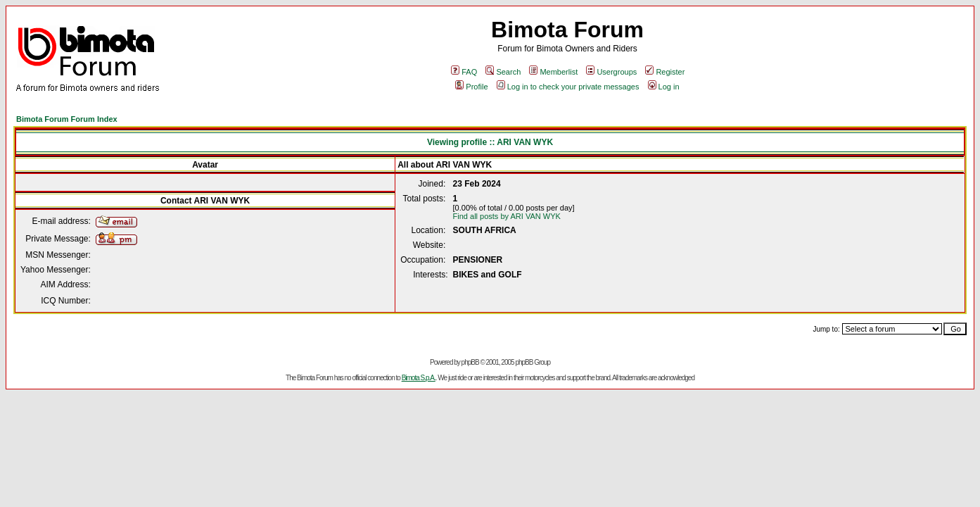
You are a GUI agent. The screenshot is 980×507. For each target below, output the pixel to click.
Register (665, 72)
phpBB (470, 362)
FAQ (464, 72)
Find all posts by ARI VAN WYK (507, 216)
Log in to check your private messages (568, 87)
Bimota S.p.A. (419, 378)
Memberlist (553, 72)
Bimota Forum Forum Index (67, 119)
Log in (664, 87)
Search (503, 72)
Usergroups (611, 72)
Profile (471, 87)
